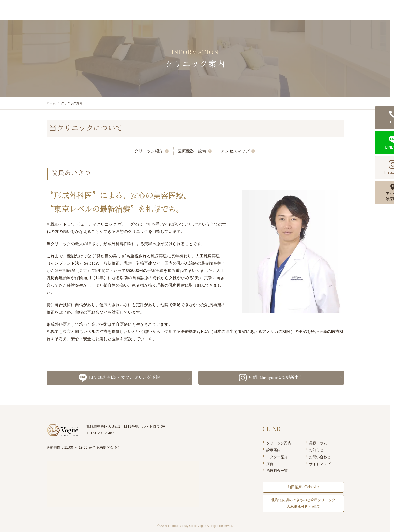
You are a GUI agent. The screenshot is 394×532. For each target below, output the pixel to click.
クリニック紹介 (149, 151)
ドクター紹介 (277, 457)
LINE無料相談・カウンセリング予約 (119, 378)
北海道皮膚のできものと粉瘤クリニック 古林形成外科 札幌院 (303, 503)
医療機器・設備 (192, 151)
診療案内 (274, 450)
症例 (270, 464)
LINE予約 (384, 10)
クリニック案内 (279, 443)
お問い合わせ (320, 457)
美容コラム (318, 443)
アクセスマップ (235, 151)
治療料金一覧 (277, 471)
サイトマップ (320, 464)
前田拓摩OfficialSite (303, 487)
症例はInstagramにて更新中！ (271, 378)
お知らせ (316, 450)
